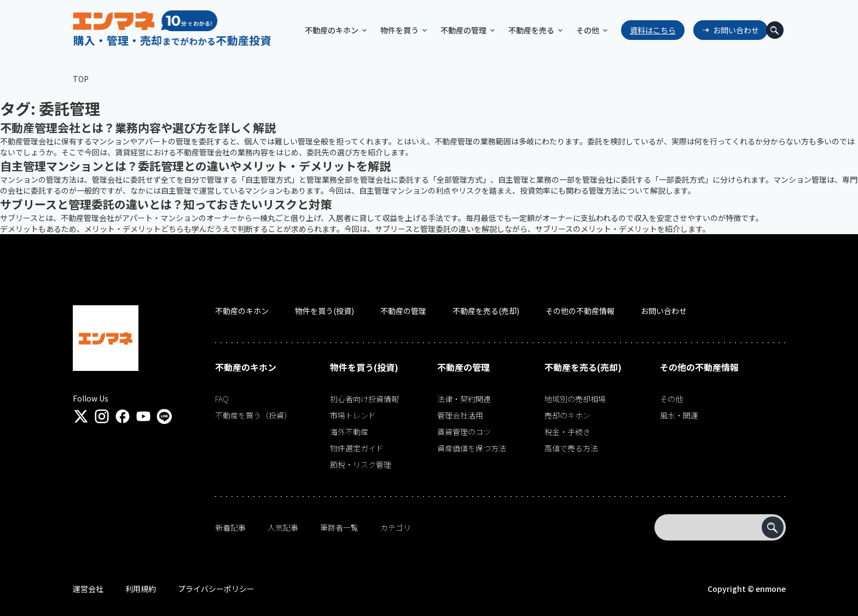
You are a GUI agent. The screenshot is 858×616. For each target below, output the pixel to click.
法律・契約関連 (464, 399)
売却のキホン (567, 415)
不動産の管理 (403, 311)
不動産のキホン (242, 311)
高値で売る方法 (571, 448)
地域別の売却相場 (575, 399)
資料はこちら (640, 30)
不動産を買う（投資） (253, 415)
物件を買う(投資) (324, 311)
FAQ (222, 399)
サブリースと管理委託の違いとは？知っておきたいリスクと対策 (166, 204)
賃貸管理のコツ (464, 432)
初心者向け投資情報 (364, 399)
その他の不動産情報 (580, 311)
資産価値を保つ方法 (472, 448)
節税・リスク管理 (361, 464)
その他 (671, 399)
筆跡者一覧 (339, 527)
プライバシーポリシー (216, 589)
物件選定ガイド (357, 448)
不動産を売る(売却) (486, 311)
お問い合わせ (723, 30)
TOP (81, 79)
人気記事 (283, 527)
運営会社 (88, 589)
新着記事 (230, 527)
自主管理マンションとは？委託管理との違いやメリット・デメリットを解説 (195, 166)
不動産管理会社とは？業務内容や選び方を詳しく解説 (138, 127)
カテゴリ (396, 527)
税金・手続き (567, 432)
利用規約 (141, 589)
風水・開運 (679, 415)
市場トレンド (353, 415)
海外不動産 (349, 432)
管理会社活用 (460, 415)
